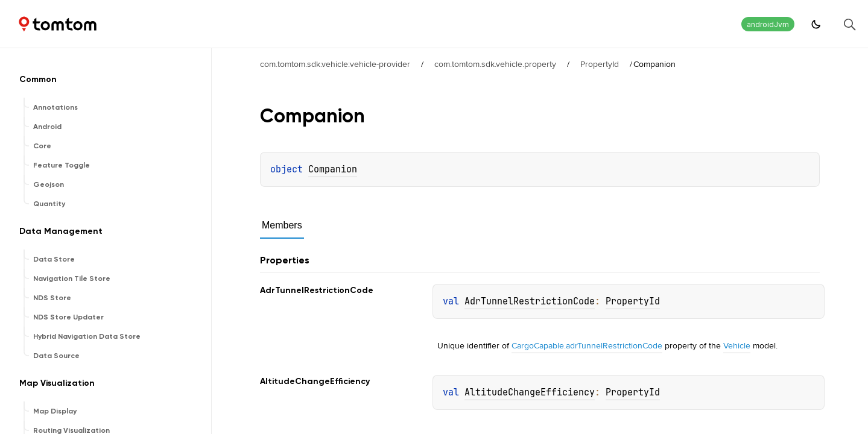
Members (282, 225)
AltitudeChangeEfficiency (530, 392)
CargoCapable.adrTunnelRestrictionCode (587, 345)
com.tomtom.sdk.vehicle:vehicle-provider (335, 64)
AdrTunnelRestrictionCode (530, 301)
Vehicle (737, 345)
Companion (333, 169)
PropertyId (600, 64)
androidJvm (768, 24)
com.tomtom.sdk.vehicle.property (495, 64)
